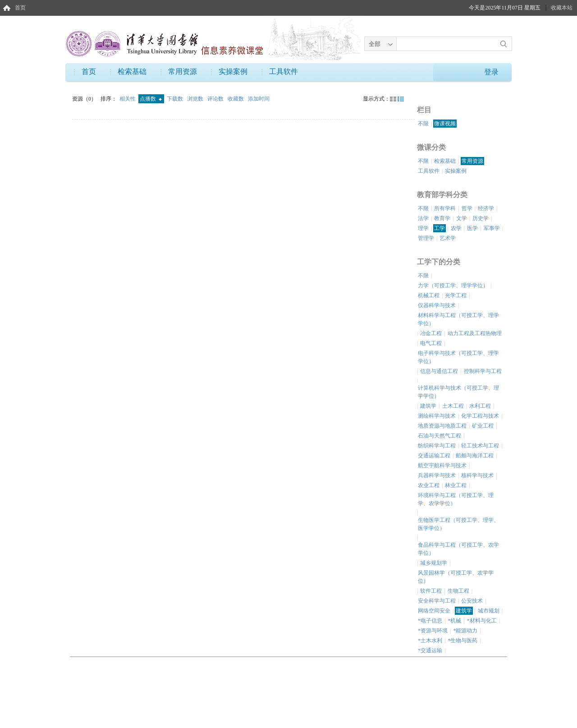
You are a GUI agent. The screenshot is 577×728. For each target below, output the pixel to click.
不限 (423, 124)
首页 (20, 8)
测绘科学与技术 (437, 416)
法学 (423, 218)
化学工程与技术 (480, 416)
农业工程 (429, 485)
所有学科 (445, 208)
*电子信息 (430, 621)
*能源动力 (465, 631)
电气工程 (431, 343)
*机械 (454, 621)
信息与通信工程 (439, 371)
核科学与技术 (477, 475)
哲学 (467, 208)
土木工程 (453, 406)
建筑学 (428, 406)
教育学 (442, 218)
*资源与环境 (433, 631)
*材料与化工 (482, 621)
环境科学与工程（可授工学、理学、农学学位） (456, 499)
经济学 (486, 208)
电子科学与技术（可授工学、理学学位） (458, 357)
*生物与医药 (463, 640)
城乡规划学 (434, 563)
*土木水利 (430, 640)
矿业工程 (483, 426)
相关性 (128, 99)
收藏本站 (562, 8)
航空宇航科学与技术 (442, 465)
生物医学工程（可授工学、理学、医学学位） (458, 524)
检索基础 (132, 71)
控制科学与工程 (483, 371)
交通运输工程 (434, 456)
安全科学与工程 (437, 601)
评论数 (216, 99)
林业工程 (456, 485)
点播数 (151, 99)
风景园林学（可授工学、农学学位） (456, 577)
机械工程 (429, 295)
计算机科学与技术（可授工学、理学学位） (458, 392)
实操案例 (233, 71)
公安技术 (472, 601)
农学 (456, 228)
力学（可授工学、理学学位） (453, 286)
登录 (491, 72)
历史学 (481, 218)
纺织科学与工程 (437, 446)
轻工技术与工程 (480, 446)
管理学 (426, 238)
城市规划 (489, 611)
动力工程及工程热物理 (475, 333)
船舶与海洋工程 (475, 456)
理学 (423, 228)
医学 (472, 228)
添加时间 (259, 99)
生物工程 (458, 591)
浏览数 (196, 99)
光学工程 (456, 295)
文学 (462, 218)
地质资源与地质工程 (442, 426)
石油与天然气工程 (440, 436)
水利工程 (480, 406)
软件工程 (431, 591)
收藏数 (236, 99)
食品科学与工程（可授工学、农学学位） (458, 549)
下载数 (176, 99)
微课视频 (445, 124)
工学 (440, 228)
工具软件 (284, 71)
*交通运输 (430, 650)
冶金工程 (431, 333)
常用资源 (183, 71)
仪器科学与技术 (437, 305)
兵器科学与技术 (437, 475)
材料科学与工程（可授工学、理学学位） (458, 319)
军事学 (492, 228)
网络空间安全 (434, 611)
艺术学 (448, 238)
